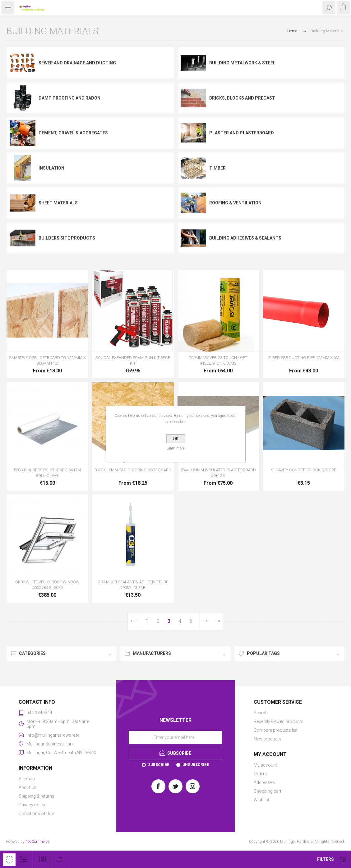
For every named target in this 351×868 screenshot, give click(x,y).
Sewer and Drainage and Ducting (77, 63)
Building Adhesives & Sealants (245, 238)
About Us (28, 787)
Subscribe (159, 765)
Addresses (264, 782)
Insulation (51, 168)
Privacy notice (32, 805)
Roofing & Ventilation (235, 203)
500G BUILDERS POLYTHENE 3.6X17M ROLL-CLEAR (47, 473)
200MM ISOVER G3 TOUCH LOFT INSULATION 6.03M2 (218, 360)
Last (217, 621)
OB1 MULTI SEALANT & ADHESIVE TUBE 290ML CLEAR (133, 585)
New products (268, 739)
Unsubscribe (196, 765)
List (23, 860)
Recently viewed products (279, 721)
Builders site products (67, 238)
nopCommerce (37, 842)
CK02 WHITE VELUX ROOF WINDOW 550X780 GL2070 (47, 585)
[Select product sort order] (59, 859)
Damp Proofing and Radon (69, 98)
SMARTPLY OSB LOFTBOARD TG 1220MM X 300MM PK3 (47, 360)
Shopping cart (268, 791)
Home (292, 31)
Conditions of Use (36, 814)
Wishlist (261, 800)
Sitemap (27, 779)
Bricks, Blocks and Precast (242, 98)
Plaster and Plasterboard (242, 133)
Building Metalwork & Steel (242, 63)
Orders (260, 774)
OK (176, 439)
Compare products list (276, 730)
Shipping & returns (37, 796)
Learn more (175, 448)
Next (205, 621)
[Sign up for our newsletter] (175, 737)
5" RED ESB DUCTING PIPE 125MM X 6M (304, 358)
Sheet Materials (58, 203)
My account (265, 765)
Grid (9, 860)
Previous (133, 621)
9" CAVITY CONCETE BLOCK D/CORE (304, 470)
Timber (217, 168)
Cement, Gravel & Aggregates (73, 133)
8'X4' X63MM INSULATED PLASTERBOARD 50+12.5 (218, 473)
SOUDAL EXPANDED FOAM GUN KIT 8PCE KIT (133, 360)
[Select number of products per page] (42, 859)
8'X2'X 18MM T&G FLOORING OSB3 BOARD (133, 470)
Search (261, 713)
